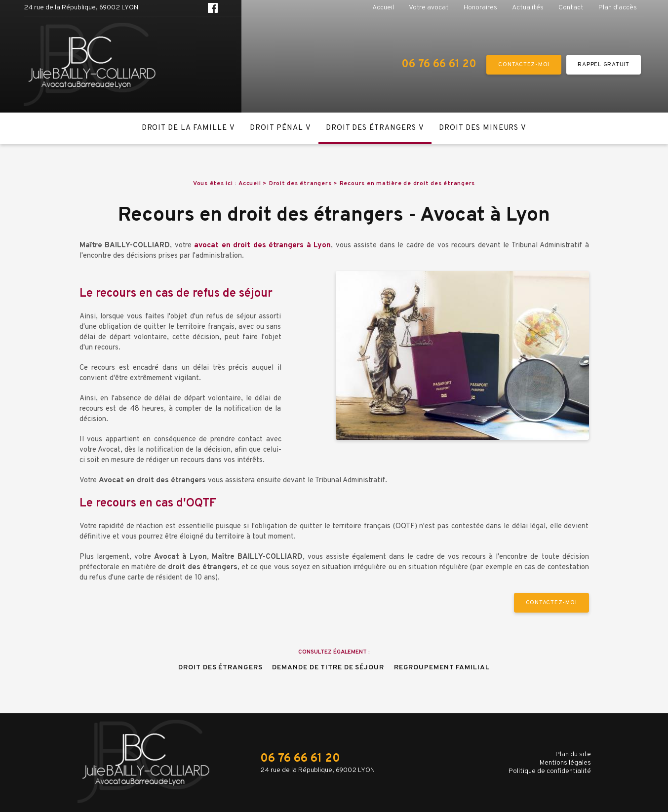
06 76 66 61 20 (439, 64)
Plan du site (573, 754)
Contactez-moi (524, 65)
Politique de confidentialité (550, 771)
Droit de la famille (184, 128)
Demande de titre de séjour (328, 668)
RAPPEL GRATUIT (604, 65)
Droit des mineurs (479, 128)
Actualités (528, 8)
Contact (571, 8)
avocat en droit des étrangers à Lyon (262, 246)
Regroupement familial (442, 668)
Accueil (383, 8)
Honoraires (480, 8)
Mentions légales (565, 763)
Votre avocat (429, 8)
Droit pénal (276, 128)
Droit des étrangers (371, 128)
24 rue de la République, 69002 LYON (81, 8)
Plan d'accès (618, 8)
